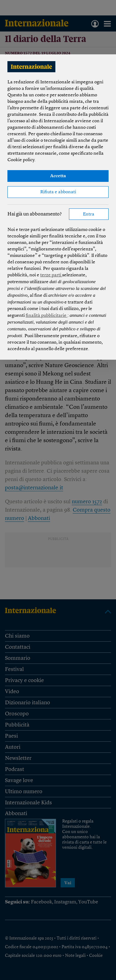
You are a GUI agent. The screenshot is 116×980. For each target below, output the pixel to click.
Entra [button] (89, 214)
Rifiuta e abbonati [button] (58, 192)
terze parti (51, 275)
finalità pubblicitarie (47, 316)
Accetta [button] (58, 176)
